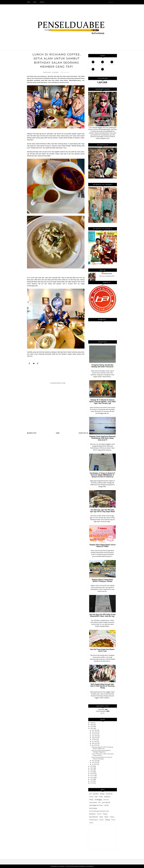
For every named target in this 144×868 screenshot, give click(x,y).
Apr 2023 (95, 745)
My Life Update (93, 808)
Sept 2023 (95, 736)
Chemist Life (109, 794)
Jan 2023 (95, 764)
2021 (92, 768)
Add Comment (65, 73)
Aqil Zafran (96, 794)
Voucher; (101, 820)
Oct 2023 (95, 734)
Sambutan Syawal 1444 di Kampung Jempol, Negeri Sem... (102, 748)
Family (101, 797)
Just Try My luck (106, 802)
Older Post (83, 433)
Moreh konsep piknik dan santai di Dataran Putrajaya (102, 758)
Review (106, 817)
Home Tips (106, 800)
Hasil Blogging (98, 800)
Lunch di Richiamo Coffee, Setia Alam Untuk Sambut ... (103, 755)
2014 (92, 781)
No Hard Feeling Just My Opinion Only (99, 811)
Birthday (102, 794)
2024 (92, 726)
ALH (90, 794)
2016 (92, 777)
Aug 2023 (95, 738)
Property (105, 814)
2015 (92, 779)
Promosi (99, 814)
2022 (92, 766)
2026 (92, 723)
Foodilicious (107, 797)
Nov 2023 (95, 732)
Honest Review (93, 802)
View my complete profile (107, 276)
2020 (92, 770)
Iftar (100, 802)
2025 (92, 725)
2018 (92, 774)
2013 (92, 783)
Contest (91, 797)
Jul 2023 (94, 739)
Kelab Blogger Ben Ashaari (96, 805)
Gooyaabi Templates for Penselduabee (83, 866)
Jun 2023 (95, 741)
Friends (91, 800)
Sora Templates (61, 866)
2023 (92, 728)
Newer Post (33, 433)
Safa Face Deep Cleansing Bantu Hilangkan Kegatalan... (101, 751)
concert (91, 823)
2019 (92, 772)
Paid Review (92, 814)
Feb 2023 (95, 762)
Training (112, 817)
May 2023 (95, 743)
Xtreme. (113, 820)
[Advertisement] (103, 836)
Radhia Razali (108, 274)
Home (58, 433)
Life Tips (106, 805)
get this (103, 713)
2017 (92, 775)
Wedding (107, 820)
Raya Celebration (94, 817)
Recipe (101, 817)
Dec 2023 (95, 730)
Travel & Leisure (93, 820)
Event (96, 797)
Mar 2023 (95, 761)
